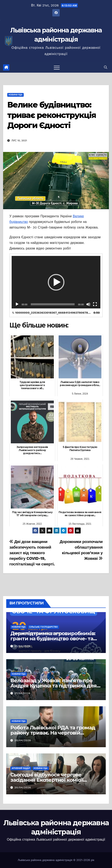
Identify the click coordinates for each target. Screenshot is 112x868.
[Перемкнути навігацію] (57, 67)
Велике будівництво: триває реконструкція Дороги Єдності (52, 115)
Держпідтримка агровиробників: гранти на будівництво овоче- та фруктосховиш (53, 639)
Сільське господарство (43, 627)
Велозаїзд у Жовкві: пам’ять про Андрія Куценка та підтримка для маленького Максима (54, 686)
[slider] (53, 304)
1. (52, 313)
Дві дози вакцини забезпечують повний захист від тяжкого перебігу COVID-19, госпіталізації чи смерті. (32, 553)
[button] (106, 67)
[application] (56, 282)
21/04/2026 (22, 646)
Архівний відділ (21, 768)
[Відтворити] (17, 304)
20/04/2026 (23, 740)
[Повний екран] (95, 304)
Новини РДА (15, 95)
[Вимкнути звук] (88, 304)
